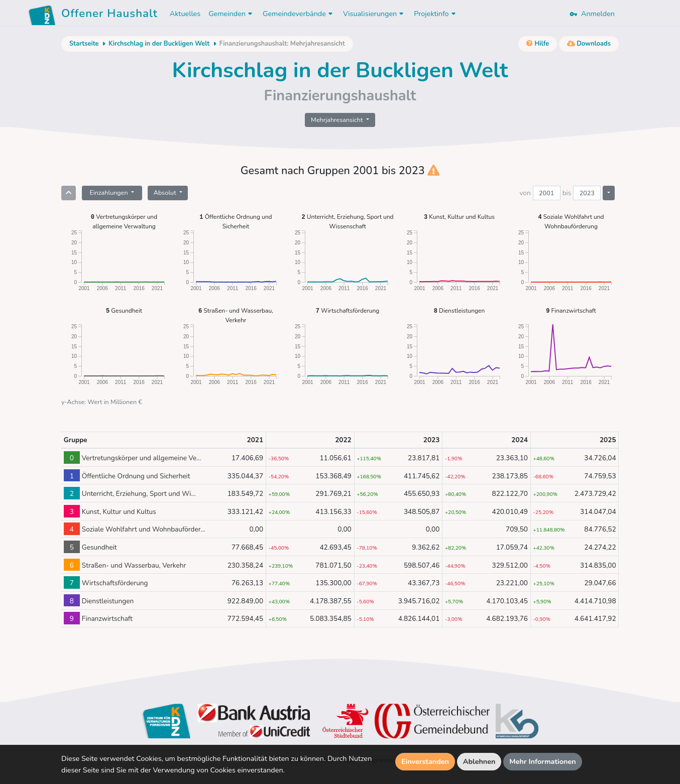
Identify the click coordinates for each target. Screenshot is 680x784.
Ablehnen (479, 761)
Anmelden (592, 14)
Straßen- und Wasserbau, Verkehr (236, 315)
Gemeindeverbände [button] (299, 14)
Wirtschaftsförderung (348, 310)
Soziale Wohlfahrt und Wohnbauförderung (571, 221)
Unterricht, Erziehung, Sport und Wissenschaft (347, 221)
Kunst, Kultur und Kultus (459, 217)
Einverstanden (425, 761)
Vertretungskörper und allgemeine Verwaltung (124, 221)
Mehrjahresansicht (338, 120)
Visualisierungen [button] (374, 14)
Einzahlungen (109, 192)
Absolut (166, 192)
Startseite (84, 44)
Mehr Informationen (543, 761)
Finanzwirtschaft (571, 310)
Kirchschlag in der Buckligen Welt (159, 44)
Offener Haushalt (109, 15)
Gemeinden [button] (232, 14)
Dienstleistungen (460, 310)
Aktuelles (185, 14)
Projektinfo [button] (436, 14)
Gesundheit (124, 310)
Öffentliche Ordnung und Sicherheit (236, 221)
